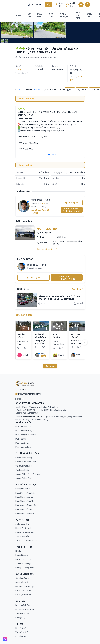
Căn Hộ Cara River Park (25, 532)
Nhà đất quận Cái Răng (25, 497)
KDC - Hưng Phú (47, 229)
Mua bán (37, 90)
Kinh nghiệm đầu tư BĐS (25, 609)
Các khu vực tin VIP (23, 559)
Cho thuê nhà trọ (22, 470)
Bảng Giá (89, 15)
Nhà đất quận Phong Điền (26, 505)
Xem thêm (50, 155)
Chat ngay (72, 203)
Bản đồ (59, 4)
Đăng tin (70, 4)
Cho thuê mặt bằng (23, 466)
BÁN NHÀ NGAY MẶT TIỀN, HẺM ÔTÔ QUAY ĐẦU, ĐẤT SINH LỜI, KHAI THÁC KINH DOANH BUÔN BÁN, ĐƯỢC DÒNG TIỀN (60, 299)
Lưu (70, 90)
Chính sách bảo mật (24, 591)
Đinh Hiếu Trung (41, 200)
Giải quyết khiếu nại (23, 595)
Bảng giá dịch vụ (22, 555)
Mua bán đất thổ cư (24, 426)
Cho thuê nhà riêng (23, 478)
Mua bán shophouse (24, 447)
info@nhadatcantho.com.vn (28, 394)
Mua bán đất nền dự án (25, 431)
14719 (21, 90)
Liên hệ (18, 551)
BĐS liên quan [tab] (24, 315)
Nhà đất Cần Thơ (22, 489)
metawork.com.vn (31, 413)
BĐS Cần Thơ (21, 636)
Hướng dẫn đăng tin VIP (25, 568)
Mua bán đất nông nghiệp (26, 435)
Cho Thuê (51, 15)
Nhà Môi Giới (78, 15)
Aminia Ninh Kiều (22, 536)
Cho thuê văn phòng (24, 458)
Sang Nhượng (65, 15)
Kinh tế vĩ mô (21, 628)
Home (18, 15)
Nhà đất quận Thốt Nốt (25, 514)
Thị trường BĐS (22, 632)
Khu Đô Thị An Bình (23, 528)
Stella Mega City (22, 524)
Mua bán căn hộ (22, 443)
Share (82, 90)
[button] (85, 342)
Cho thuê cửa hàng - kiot (26, 462)
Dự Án (29, 15)
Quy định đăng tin (23, 578)
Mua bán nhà (21, 439)
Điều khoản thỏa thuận (25, 586)
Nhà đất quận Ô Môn (24, 509)
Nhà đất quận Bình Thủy (25, 501)
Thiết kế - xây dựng (23, 613)
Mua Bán (40, 15)
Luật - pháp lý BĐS (23, 605)
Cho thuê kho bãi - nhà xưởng (28, 474)
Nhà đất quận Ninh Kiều (25, 493)
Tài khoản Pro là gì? (23, 564)
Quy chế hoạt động (23, 582)
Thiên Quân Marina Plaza (26, 541)
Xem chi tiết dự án (47, 249)
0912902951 (22, 390)
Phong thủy (20, 618)
